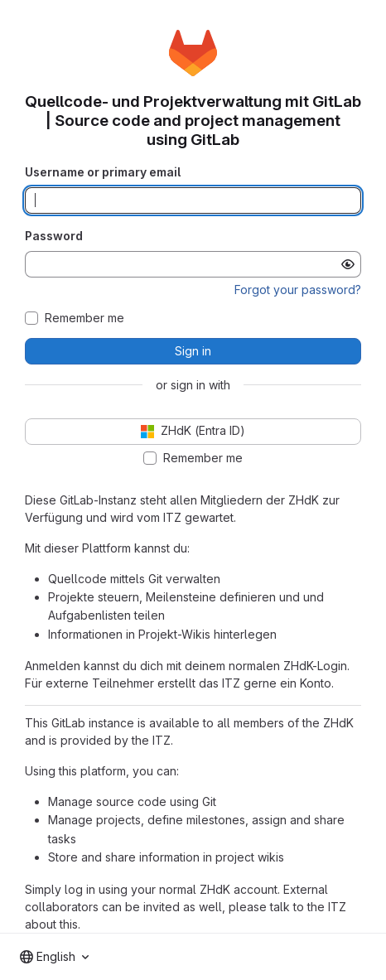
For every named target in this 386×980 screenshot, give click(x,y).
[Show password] (348, 264)
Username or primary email (103, 172)
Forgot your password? (298, 290)
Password (54, 236)
